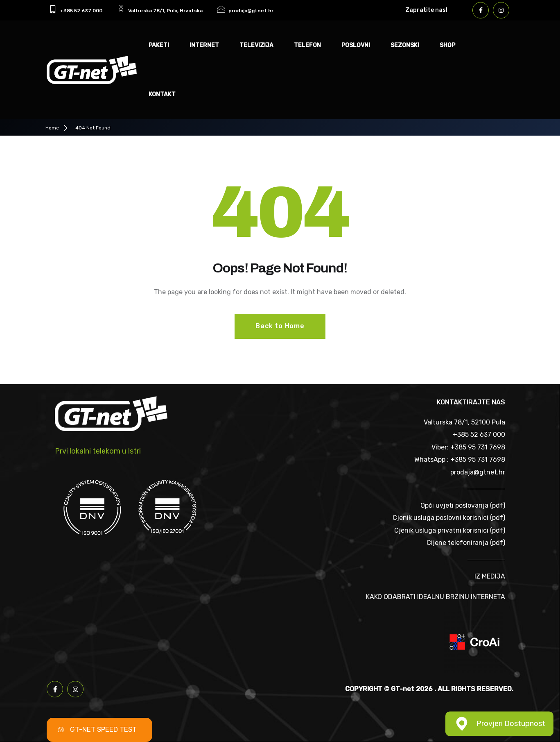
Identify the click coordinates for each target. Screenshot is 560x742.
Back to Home (280, 326)
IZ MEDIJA (490, 576)
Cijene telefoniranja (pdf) (466, 543)
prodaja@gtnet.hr (478, 472)
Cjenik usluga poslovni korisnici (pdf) (449, 518)
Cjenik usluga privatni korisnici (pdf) (450, 530)
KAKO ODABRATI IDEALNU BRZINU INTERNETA (436, 597)
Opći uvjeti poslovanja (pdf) (463, 505)
